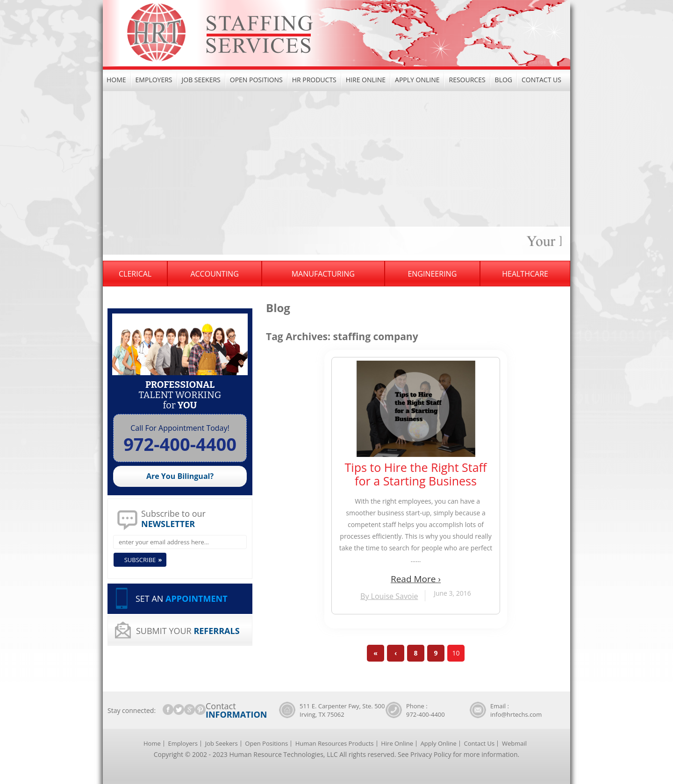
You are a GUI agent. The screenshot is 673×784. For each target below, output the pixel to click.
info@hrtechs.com (516, 714)
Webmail (514, 743)
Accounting (214, 274)
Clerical (135, 274)
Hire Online (366, 80)
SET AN (182, 599)
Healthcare (525, 274)
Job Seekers (201, 80)
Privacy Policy (431, 754)
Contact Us (541, 80)
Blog (504, 80)
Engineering (432, 274)
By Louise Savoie (389, 596)
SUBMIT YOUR (188, 631)
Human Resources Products (335, 743)
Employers (154, 80)
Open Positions (256, 80)
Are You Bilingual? (180, 476)
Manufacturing (323, 274)
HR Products (314, 80)
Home (116, 80)
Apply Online (417, 80)
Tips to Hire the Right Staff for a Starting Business (416, 474)
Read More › (416, 579)
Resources (467, 80)
